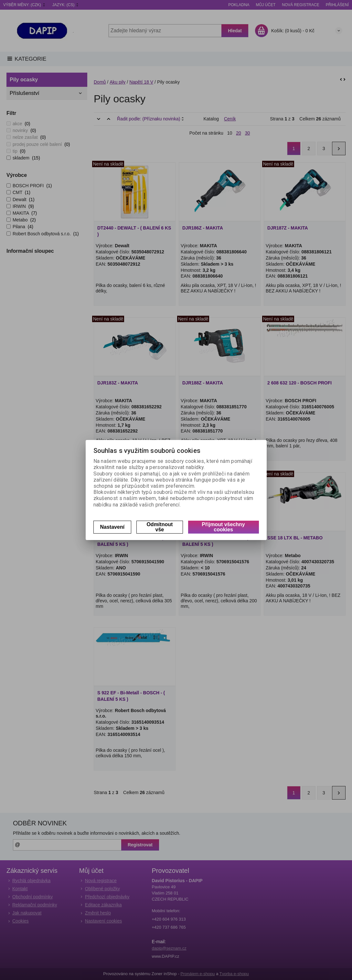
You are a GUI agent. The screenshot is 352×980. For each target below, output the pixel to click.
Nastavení (112, 527)
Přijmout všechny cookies (223, 527)
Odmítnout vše (160, 527)
